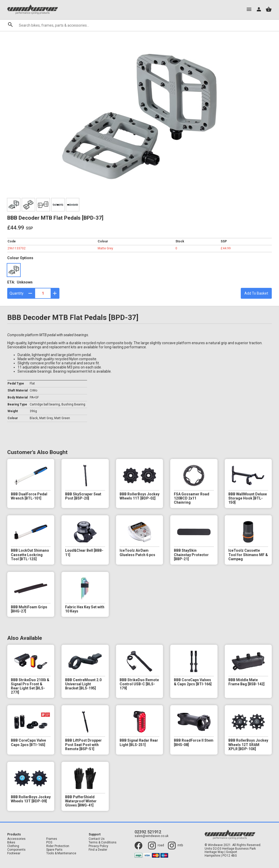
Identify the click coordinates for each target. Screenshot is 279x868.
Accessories (16, 839)
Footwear (14, 853)
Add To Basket (256, 293)
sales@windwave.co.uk (152, 836)
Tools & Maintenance (61, 853)
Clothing (13, 846)
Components (16, 850)
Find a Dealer (98, 850)
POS (49, 843)
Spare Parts (54, 850)
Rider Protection (58, 846)
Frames (52, 839)
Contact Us (97, 839)
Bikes (11, 843)
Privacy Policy (98, 846)
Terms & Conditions (103, 843)
